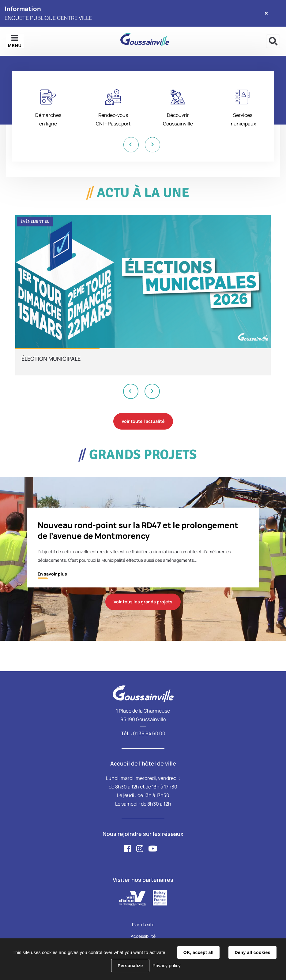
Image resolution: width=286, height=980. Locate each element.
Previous (131, 145)
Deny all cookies (252, 952)
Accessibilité (143, 936)
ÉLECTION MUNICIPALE (51, 359)
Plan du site (143, 924)
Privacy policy (167, 965)
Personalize (130, 966)
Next (152, 145)
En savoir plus (52, 574)
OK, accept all (198, 952)
